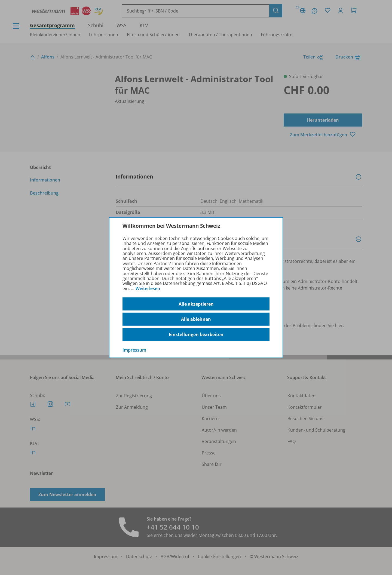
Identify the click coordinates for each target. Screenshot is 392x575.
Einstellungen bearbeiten (196, 334)
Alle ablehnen (196, 319)
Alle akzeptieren (196, 304)
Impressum (134, 350)
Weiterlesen (148, 288)
